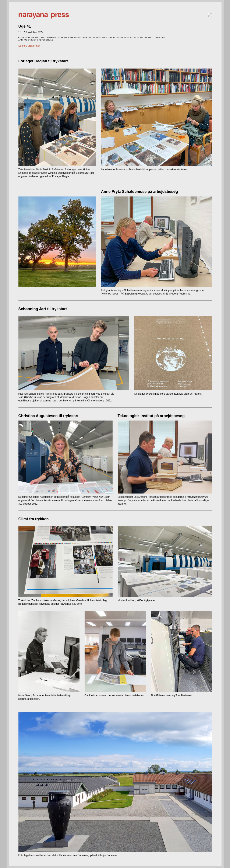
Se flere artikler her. (29, 46)
